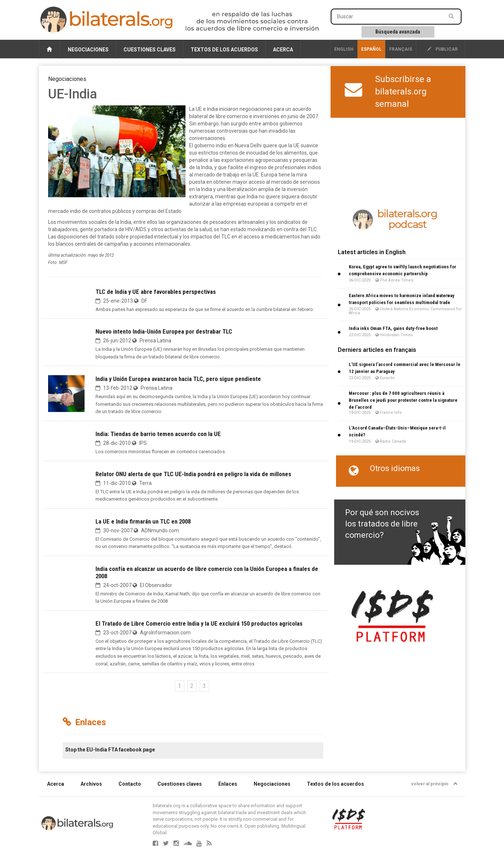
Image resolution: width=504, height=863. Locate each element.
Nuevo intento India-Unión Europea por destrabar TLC (164, 331)
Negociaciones (88, 50)
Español (371, 49)
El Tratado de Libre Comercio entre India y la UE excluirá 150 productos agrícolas (199, 623)
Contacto (130, 784)
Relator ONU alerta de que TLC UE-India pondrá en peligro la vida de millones (193, 474)
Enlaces (228, 784)
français (401, 49)
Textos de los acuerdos (224, 50)
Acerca (283, 50)
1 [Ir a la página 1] (179, 686)
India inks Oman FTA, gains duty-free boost (393, 328)
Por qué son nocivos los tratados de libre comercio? (382, 524)
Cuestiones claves (150, 50)
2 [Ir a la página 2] (192, 686)
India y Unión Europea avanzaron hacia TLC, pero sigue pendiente (178, 379)
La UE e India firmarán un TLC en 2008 (143, 521)
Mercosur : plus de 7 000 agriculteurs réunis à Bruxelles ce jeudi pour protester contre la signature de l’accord (403, 400)
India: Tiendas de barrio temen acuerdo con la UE (158, 434)
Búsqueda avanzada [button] (398, 32)
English (344, 49)
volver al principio (434, 784)
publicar (442, 49)
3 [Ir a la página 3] (204, 686)
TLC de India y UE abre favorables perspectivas (156, 292)
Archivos (91, 784)
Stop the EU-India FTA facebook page (110, 750)
